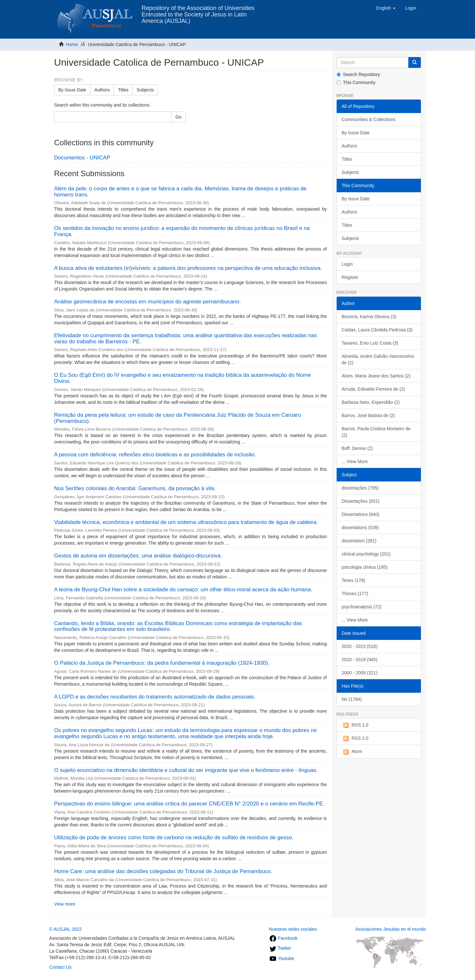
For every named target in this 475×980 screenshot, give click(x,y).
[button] (386, 8)
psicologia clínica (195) (365, 567)
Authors (102, 90)
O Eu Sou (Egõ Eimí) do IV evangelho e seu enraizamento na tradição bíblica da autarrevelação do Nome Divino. (182, 378)
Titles (123, 90)
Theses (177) (355, 594)
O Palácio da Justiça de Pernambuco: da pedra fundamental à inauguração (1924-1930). (162, 663)
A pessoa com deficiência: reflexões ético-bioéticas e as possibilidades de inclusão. (155, 455)
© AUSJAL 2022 (65, 929)
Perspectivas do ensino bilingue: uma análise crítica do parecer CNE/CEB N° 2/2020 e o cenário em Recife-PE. (189, 804)
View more (65, 904)
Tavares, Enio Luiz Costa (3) (370, 343)
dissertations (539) (360, 528)
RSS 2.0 (355, 738)
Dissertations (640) (361, 514)
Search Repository (358, 74)
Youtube (282, 958)
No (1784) (352, 699)
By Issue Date (72, 90)
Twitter (280, 948)
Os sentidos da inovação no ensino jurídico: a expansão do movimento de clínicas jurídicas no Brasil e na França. (182, 231)
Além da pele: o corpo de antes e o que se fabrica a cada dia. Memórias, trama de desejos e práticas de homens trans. (180, 192)
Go (178, 117)
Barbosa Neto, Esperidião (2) (371, 402)
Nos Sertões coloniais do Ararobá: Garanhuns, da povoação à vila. (135, 488)
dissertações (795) (360, 488)
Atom (352, 752)
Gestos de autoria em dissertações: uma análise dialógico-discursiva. (138, 556)
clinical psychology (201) (366, 554)
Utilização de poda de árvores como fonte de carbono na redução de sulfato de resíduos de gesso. (174, 837)
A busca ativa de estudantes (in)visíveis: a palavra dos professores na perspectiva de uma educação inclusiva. (188, 268)
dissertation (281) (359, 541)
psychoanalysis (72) (362, 607)
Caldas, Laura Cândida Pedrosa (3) (377, 330)
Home (72, 44)
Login (347, 264)
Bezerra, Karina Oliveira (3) (369, 317)
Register (350, 277)
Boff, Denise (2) (357, 448)
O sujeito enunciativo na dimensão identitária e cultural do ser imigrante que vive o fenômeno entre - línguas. (186, 770)
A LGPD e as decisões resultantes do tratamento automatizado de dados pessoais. (155, 697)
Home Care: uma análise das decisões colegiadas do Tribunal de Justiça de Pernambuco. (163, 871)
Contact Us (60, 967)
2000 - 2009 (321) (360, 673)
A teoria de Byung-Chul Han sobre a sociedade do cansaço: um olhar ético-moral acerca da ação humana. (183, 590)
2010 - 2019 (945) (360, 660)
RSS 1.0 (355, 725)
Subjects (145, 90)
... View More (355, 461)
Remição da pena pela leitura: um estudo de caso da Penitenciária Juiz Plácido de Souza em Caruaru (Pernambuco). (177, 418)
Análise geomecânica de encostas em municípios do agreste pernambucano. (147, 302)
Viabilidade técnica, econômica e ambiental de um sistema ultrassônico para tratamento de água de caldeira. (186, 522)
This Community (356, 82)
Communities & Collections (369, 119)
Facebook (283, 938)
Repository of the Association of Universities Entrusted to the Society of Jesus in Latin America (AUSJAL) (198, 10)
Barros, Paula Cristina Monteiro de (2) (376, 432)
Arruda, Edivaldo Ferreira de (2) (373, 389)
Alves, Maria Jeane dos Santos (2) (376, 376)
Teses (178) (354, 580)
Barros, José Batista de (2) (368, 415)
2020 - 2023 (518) (360, 646)
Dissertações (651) (361, 501)
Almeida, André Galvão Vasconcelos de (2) (378, 359)
